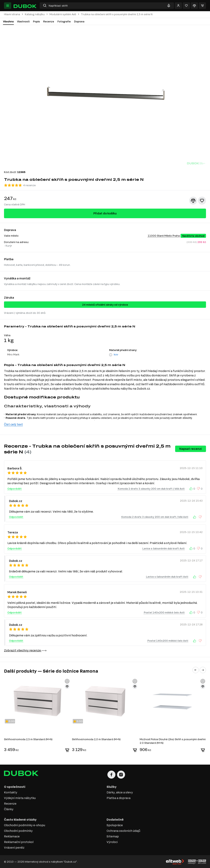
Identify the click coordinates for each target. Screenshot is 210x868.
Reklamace (12, 836)
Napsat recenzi (191, 449)
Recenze (49, 21)
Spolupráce (115, 825)
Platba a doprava (119, 798)
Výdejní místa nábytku (20, 798)
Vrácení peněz (14, 847)
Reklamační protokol (19, 842)
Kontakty (11, 792)
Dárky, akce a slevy (120, 792)
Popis (36, 21)
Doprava (79, 21)
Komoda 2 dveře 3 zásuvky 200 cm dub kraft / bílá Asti (151, 489)
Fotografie (64, 21)
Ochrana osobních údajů (123, 831)
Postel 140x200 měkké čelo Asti (164, 612)
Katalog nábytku (35, 14)
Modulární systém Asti (63, 14)
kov (116, 354)
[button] (196, 670)
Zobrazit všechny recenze (25, 650)
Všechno (8, 21)
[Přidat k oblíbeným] (202, 201)
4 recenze (29, 185)
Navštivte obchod (193, 236)
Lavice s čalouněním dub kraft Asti (163, 548)
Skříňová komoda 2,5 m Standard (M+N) (28, 739)
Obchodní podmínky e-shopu (25, 825)
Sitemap (113, 836)
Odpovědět (15, 489)
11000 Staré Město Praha (164, 236)
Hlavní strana (12, 14)
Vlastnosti (23, 21)
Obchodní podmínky (18, 831)
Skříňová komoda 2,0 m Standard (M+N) (96, 739)
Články (9, 809)
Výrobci (112, 842)
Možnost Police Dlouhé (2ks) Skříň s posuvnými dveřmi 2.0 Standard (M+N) (173, 741)
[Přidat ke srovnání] (193, 201)
